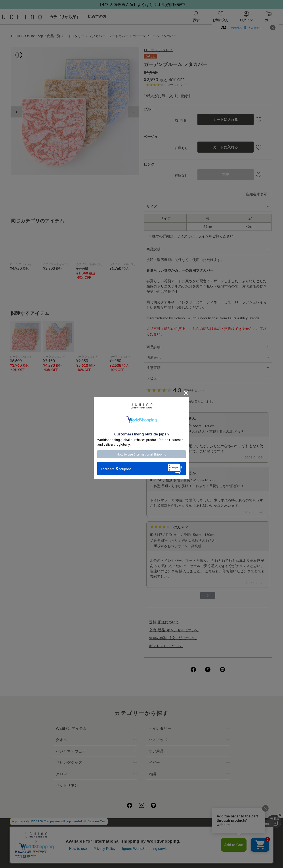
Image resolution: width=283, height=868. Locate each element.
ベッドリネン (67, 785)
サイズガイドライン (193, 236)
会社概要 (98, 828)
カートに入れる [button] (226, 119)
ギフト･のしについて (166, 646)
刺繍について (101, 838)
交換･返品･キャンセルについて (174, 630)
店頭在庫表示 (256, 194)
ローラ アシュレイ (158, 50)
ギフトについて (129, 838)
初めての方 (97, 16)
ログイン (183, 401)
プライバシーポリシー (127, 828)
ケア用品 (156, 751)
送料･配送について (164, 622)
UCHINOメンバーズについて (170, 838)
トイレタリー (75, 36)
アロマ (61, 774)
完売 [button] (226, 175)
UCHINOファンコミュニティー (194, 828)
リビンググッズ (69, 762)
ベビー (154, 762)
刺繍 (152, 774)
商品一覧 (54, 36)
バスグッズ (158, 740)
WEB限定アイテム (71, 728)
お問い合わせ (141, 848)
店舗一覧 (157, 828)
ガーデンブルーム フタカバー (155, 36)
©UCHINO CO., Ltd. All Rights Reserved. (141, 859)
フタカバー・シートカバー (109, 36)
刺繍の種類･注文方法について (173, 638)
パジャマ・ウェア (71, 751)
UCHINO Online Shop (27, 36)
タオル (61, 740)
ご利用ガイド (75, 828)
